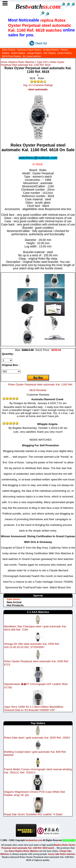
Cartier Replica (64, 53)
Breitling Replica (51, 50)
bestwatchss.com (34, 840)
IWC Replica (50, 53)
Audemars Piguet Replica (29, 50)
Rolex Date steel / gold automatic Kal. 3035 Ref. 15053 (37, 738)
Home (4, 62)
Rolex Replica (9, 50)
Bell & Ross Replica (12, 56)
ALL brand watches (32, 56)
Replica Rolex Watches (22, 62)
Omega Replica (34, 53)
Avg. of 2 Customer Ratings (38, 85)
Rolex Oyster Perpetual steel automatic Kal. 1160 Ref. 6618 (33, 64)
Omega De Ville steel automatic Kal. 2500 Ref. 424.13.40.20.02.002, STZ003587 (32, 645)
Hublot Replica (18, 53)
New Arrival (14, 602)
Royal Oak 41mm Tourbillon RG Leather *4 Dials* (34, 814)
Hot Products (15, 605)
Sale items (13, 599)
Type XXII (42, 62)
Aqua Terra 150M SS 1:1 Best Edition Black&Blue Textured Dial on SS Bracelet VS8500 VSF (34, 708)
